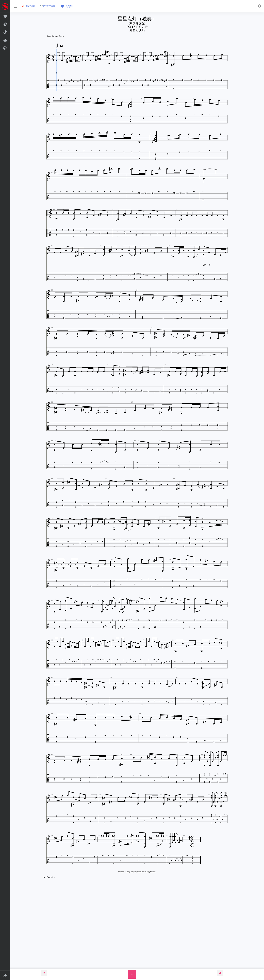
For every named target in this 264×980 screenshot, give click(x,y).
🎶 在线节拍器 (47, 6)
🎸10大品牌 (28, 6)
